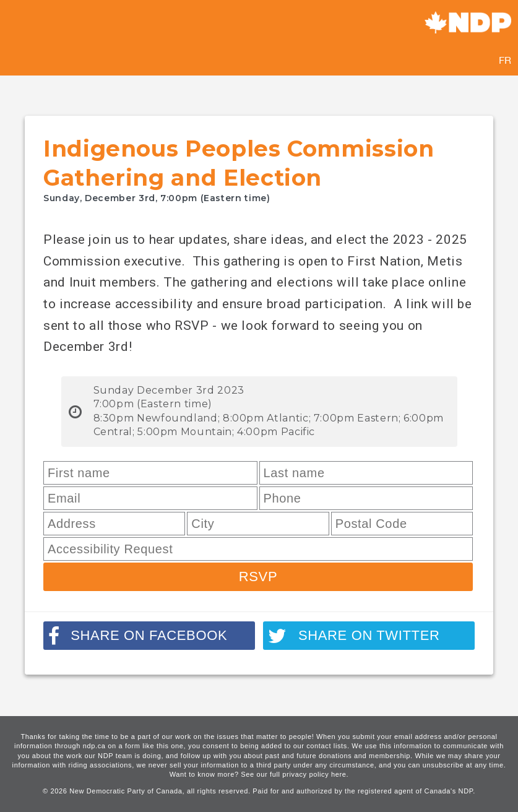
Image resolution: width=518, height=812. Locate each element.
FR (505, 60)
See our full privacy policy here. (295, 774)
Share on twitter (354, 636)
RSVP (258, 577)
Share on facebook (138, 636)
